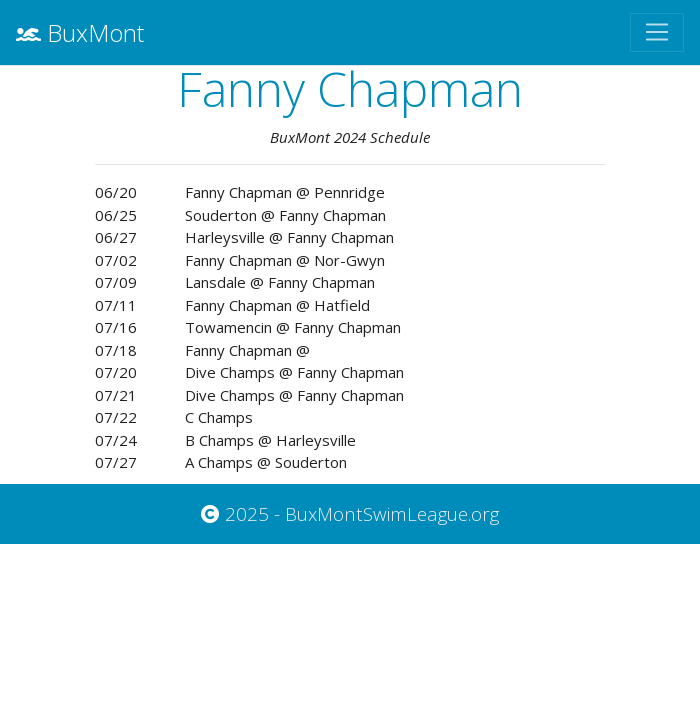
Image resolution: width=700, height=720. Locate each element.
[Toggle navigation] (657, 32)
